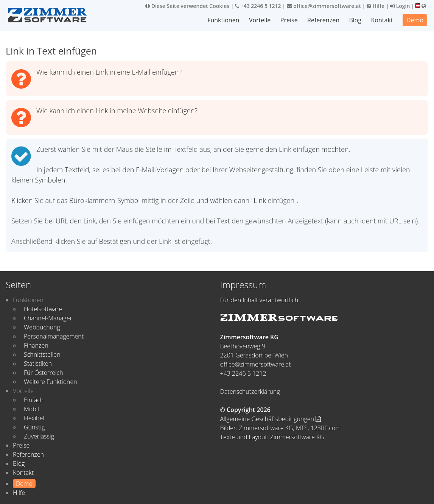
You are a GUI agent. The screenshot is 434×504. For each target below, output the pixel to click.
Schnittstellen (42, 354)
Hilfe (376, 6)
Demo (415, 20)
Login (400, 6)
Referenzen (323, 20)
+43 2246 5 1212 (258, 6)
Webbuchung (42, 327)
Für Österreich (44, 373)
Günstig (34, 427)
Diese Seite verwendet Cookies (187, 6)
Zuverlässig (39, 436)
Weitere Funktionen (51, 382)
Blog (355, 20)
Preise (289, 20)
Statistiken (38, 364)
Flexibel (34, 418)
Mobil (31, 409)
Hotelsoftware (43, 309)
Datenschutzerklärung (250, 392)
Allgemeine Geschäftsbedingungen (271, 419)
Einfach (34, 400)
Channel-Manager (48, 318)
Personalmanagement (54, 336)
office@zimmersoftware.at (324, 6)
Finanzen (36, 345)
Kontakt (382, 20)
